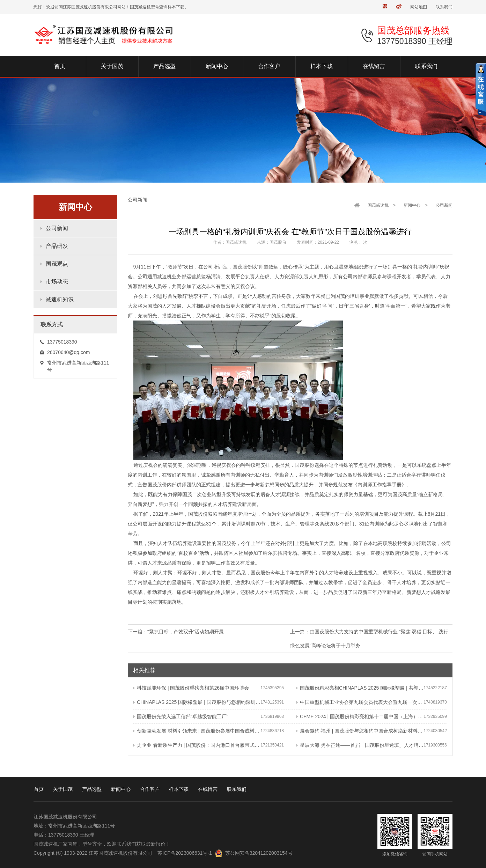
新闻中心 (412, 205)
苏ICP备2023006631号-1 (185, 853)
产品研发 (57, 246)
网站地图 (419, 7)
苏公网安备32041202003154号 (259, 853)
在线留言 (208, 789)
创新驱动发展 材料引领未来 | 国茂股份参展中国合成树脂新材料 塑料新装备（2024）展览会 (197, 731)
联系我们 (444, 7)
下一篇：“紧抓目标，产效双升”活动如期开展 (176, 632)
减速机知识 (60, 299)
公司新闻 (57, 228)
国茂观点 (57, 264)
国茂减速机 (378, 205)
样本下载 (179, 789)
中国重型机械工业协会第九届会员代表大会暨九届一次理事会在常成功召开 (360, 702)
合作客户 (150, 789)
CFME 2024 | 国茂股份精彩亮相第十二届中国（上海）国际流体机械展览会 (360, 716)
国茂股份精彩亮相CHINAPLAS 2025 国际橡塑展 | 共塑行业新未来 (360, 688)
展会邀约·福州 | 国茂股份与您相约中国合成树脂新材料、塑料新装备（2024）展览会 (360, 731)
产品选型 (92, 789)
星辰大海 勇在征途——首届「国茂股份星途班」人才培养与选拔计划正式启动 (360, 745)
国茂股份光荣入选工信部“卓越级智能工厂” (181, 716)
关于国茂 (63, 789)
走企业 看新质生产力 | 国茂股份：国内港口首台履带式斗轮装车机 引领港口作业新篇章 (197, 745)
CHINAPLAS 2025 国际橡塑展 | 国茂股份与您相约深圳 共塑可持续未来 (197, 702)
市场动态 (57, 282)
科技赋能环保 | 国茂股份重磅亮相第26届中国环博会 (191, 688)
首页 (39, 789)
